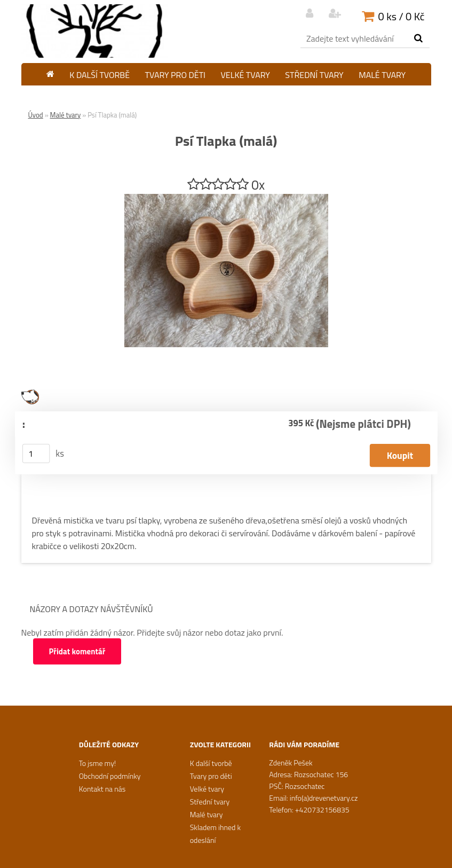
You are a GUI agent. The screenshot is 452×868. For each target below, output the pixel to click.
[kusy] (36, 453)
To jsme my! (97, 763)
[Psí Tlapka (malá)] (226, 198)
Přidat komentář (77, 651)
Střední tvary (314, 75)
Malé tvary (382, 75)
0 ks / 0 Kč (402, 16)
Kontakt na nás (102, 789)
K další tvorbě (100, 75)
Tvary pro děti (175, 75)
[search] (418, 38)
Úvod (36, 115)
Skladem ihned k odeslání (226, 95)
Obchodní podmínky (110, 776)
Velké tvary (245, 75)
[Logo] (95, 31)
